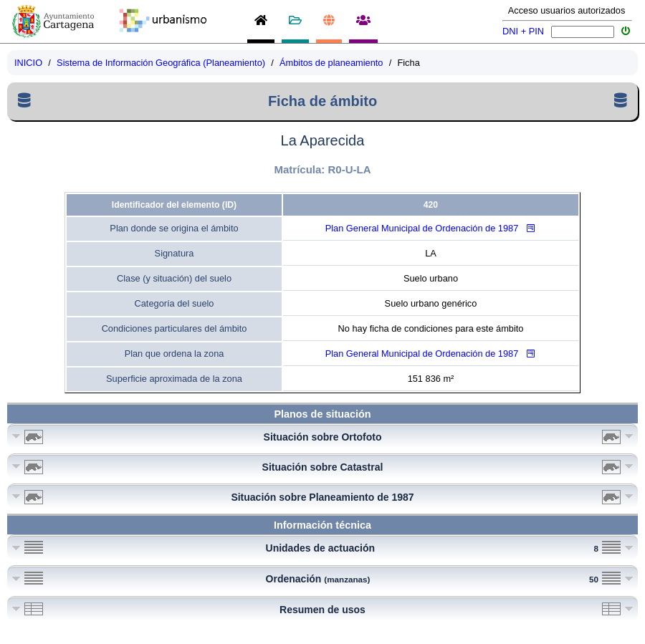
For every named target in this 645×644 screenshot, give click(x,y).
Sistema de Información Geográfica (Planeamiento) (161, 63)
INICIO (28, 63)
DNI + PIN (523, 31)
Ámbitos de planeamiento (331, 63)
